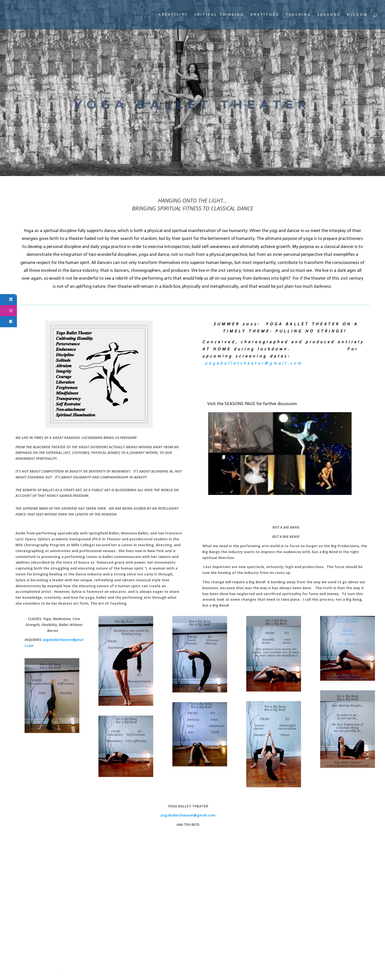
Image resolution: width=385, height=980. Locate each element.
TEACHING (298, 15)
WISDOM (357, 15)
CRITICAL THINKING (219, 15)
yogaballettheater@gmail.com (254, 363)
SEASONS (329, 15)
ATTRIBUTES (137, 15)
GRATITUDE (265, 15)
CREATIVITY (173, 15)
